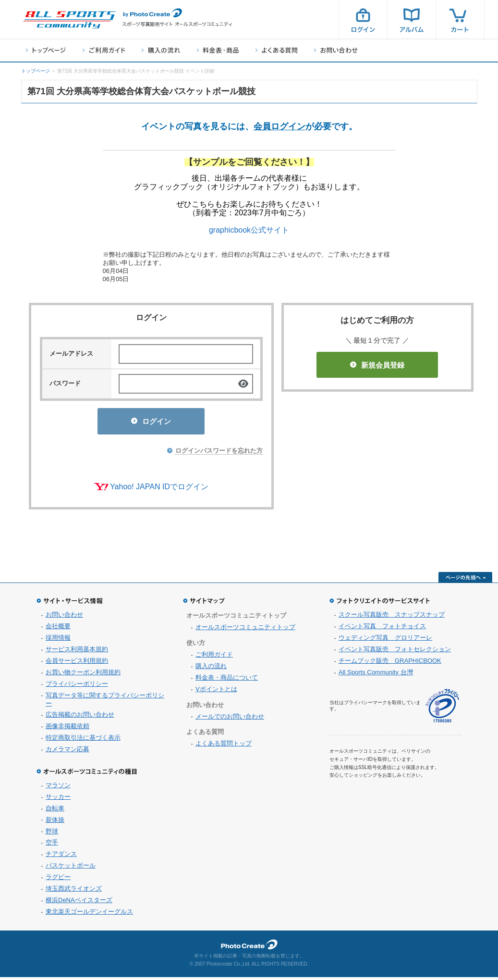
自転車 (55, 811)
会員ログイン (279, 126)
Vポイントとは (216, 692)
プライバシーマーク (442, 709)
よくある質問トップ (224, 746)
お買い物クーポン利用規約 (83, 675)
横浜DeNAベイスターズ (79, 903)
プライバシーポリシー (77, 687)
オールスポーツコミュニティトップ (245, 630)
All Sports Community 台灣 (376, 675)
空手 (52, 845)
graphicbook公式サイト (249, 230)
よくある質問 (276, 50)
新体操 (55, 823)
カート (460, 19)
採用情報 (58, 640)
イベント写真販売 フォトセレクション (395, 652)
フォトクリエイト (249, 947)
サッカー (58, 800)
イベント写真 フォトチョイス (382, 629)
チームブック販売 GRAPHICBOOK (390, 664)
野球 (52, 834)
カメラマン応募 (67, 752)
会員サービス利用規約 (77, 664)
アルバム (412, 19)
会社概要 (58, 629)
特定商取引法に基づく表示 (83, 740)
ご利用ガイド (104, 50)
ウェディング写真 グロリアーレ (385, 640)
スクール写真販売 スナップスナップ (392, 617)
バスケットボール (71, 868)
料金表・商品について (227, 680)
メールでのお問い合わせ (230, 719)
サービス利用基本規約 (77, 652)
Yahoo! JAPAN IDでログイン (159, 490)
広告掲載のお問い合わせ (80, 717)
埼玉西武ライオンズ (74, 891)
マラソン (58, 788)
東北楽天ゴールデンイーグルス (89, 914)
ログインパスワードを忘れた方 (219, 453)
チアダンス (61, 857)
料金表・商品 (218, 50)
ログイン (363, 19)
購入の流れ (161, 50)
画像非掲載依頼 (67, 729)
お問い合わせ (336, 50)
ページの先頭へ (465, 580)
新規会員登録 (377, 365)
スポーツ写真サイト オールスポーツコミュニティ (69, 20)
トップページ (46, 50)
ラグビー (58, 880)
